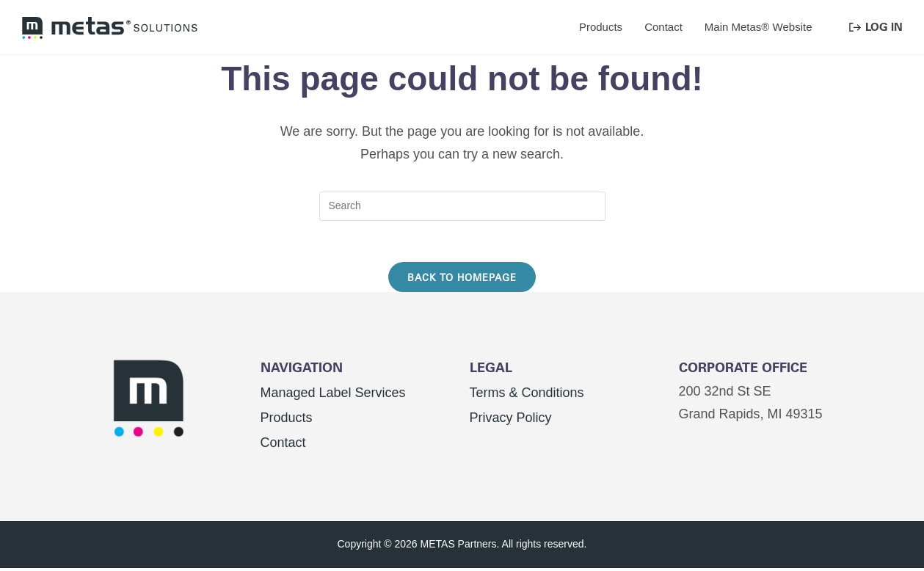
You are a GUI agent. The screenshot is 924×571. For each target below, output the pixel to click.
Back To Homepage (462, 280)
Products (287, 421)
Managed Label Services (333, 396)
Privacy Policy (511, 421)
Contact (283, 445)
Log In (876, 27)
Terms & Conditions (527, 396)
